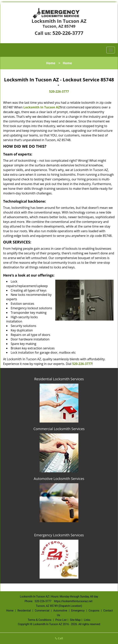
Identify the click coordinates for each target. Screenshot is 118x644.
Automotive (60, 611)
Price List (61, 620)
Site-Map (75, 620)
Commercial (42, 611)
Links (87, 620)
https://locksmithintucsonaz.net (73, 601)
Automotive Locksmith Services (59, 479)
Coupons (94, 611)
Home (51, 63)
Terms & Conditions (40, 620)
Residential (24, 611)
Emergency (78, 611)
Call (59, 638)
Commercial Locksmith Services (59, 429)
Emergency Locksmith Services (59, 535)
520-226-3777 (68, 33)
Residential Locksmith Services (59, 379)
